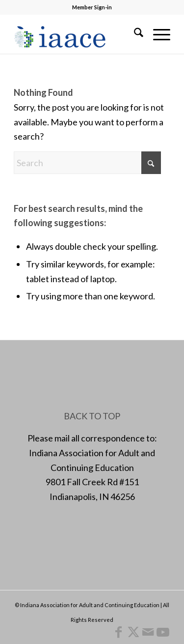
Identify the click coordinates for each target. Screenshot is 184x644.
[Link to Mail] (148, 632)
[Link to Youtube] (163, 632)
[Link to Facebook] (119, 632)
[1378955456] (76, 34)
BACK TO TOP (92, 416)
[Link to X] (133, 632)
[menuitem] (134, 34)
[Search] (134, 34)
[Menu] (157, 34)
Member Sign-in (92, 7)
